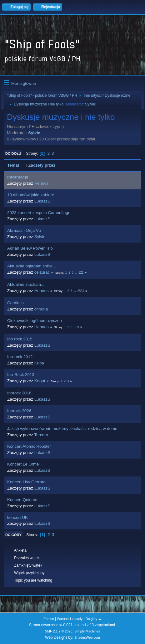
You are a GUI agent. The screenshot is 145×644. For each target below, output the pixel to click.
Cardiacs (15, 303)
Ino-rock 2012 (20, 357)
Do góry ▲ (94, 619)
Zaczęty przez (42, 165)
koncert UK (17, 517)
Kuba (39, 363)
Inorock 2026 (19, 411)
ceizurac (42, 272)
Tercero (41, 435)
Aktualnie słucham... (26, 284)
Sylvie (90, 104)
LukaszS (42, 201)
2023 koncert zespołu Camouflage (39, 213)
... (76, 273)
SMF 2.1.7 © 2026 (59, 631)
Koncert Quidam (22, 500)
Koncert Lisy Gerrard (26, 482)
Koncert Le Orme (23, 464)
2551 (81, 291)
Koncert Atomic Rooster (29, 446)
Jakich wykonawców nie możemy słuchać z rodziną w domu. (63, 429)
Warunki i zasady (70, 619)
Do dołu (13, 154)
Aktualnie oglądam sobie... (32, 266)
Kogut (40, 381)
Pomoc (49, 619)
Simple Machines (87, 631)
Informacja (18, 177)
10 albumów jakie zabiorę (31, 195)
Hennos (42, 183)
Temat (16, 165)
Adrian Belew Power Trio (30, 248)
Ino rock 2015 (20, 339)
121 (81, 273)
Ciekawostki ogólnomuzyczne (35, 321)
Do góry (13, 535)
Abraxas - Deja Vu (24, 230)
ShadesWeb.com (87, 637)
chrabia (41, 309)
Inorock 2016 (19, 393)
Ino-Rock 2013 (21, 375)
